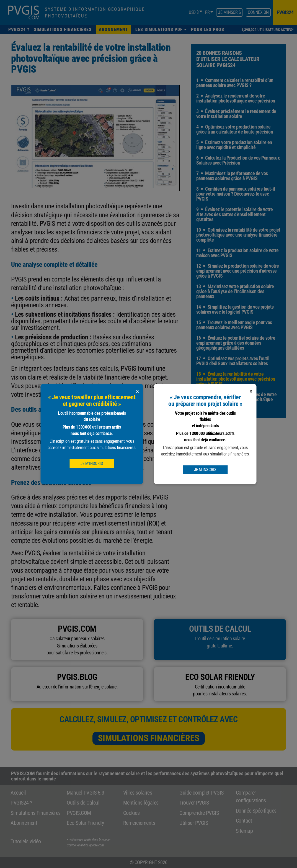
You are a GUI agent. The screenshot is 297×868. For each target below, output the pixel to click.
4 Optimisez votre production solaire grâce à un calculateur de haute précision (235, 129)
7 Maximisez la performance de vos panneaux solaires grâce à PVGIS (232, 176)
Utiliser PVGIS (194, 823)
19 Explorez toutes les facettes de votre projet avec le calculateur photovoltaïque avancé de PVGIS (237, 399)
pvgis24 (285, 12)
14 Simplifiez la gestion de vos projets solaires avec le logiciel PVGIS (235, 309)
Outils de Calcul (83, 803)
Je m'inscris (229, 12)
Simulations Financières (149, 738)
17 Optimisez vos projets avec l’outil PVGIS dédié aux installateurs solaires (233, 361)
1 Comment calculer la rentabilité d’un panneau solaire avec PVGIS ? (235, 83)
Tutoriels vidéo (26, 841)
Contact (244, 821)
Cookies (131, 813)
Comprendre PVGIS (199, 813)
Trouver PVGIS (194, 803)
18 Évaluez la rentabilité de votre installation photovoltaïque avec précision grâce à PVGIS (236, 379)
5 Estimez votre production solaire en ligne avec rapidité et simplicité (234, 145)
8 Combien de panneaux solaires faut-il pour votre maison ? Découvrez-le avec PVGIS (236, 194)
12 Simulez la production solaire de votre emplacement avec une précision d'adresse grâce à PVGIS (238, 271)
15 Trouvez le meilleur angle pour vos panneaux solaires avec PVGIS (234, 325)
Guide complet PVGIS (202, 793)
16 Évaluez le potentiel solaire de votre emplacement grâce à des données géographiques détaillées (236, 343)
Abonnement (24, 823)
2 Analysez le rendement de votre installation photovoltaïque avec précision (236, 98)
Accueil (18, 793)
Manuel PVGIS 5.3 (85, 793)
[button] (161, 30)
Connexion (258, 12)
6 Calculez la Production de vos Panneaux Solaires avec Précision (238, 160)
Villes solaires (138, 793)
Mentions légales (141, 803)
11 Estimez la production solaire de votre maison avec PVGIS (237, 253)
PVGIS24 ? (21, 803)
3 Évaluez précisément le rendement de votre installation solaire (236, 114)
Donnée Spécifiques (256, 811)
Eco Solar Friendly (85, 823)
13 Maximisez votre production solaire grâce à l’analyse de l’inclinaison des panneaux (235, 291)
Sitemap (244, 831)
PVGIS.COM (79, 813)
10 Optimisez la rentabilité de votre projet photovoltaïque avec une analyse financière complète (238, 235)
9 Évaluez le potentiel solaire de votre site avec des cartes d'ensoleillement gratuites (235, 214)
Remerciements (139, 823)
